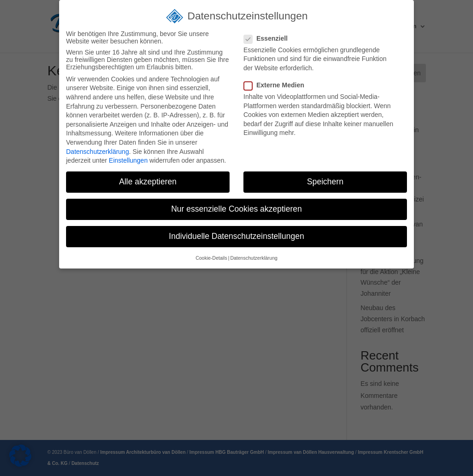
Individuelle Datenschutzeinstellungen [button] (237, 236)
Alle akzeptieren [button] (148, 182)
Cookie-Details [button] (211, 258)
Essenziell (270, 38)
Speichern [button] (325, 182)
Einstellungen (128, 160)
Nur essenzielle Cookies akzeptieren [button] (236, 209)
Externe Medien (278, 85)
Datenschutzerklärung (97, 152)
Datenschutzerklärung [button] (254, 258)
